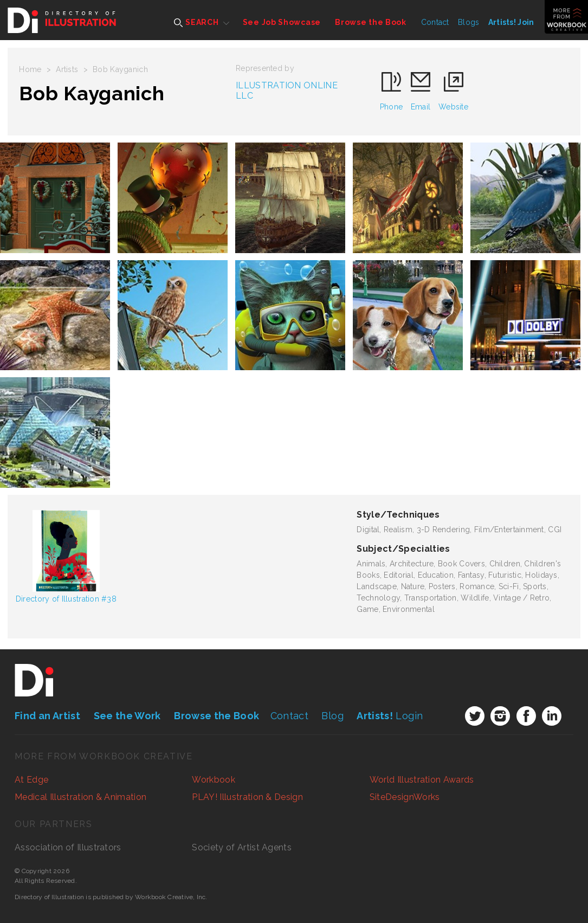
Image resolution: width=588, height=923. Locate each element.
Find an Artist (47, 716)
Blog (332, 716)
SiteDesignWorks (405, 797)
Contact (435, 22)
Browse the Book (371, 22)
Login (390, 716)
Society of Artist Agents (242, 847)
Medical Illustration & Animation (80, 797)
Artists (67, 69)
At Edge (31, 780)
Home (30, 69)
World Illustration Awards (422, 780)
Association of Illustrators (68, 847)
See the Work (127, 716)
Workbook (214, 780)
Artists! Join (511, 22)
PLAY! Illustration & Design (247, 797)
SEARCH (196, 22)
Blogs (469, 22)
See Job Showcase (282, 22)
